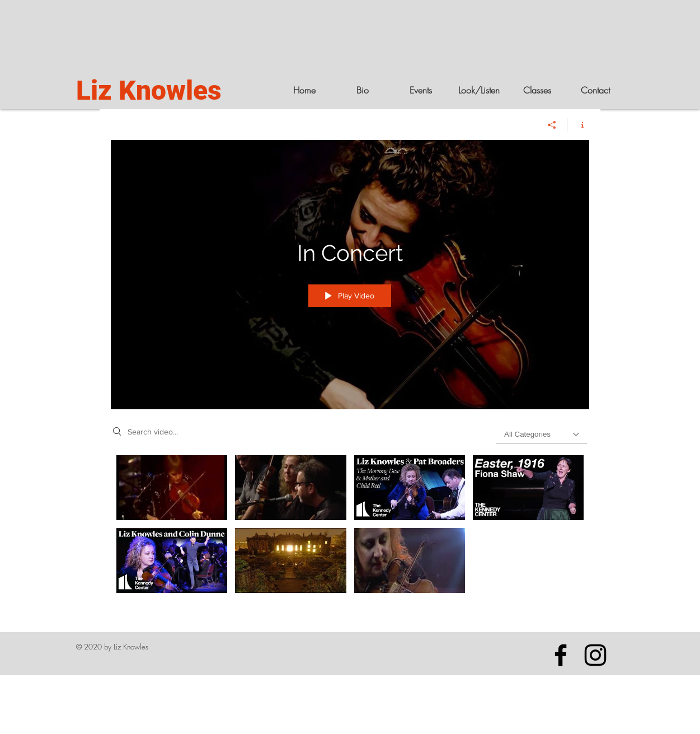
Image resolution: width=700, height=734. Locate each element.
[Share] (552, 125)
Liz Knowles (149, 90)
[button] (479, 90)
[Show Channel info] (578, 125)
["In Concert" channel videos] (350, 527)
